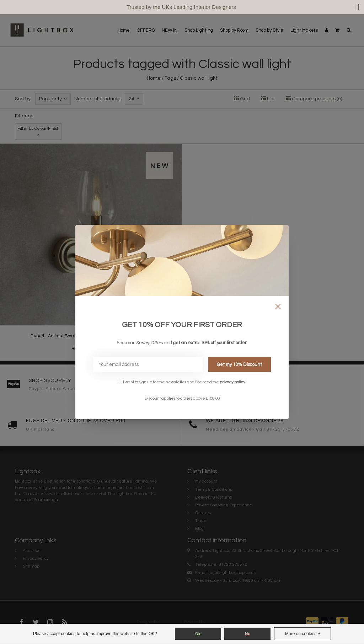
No (248, 634)
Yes (198, 634)
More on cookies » (303, 634)
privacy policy (232, 382)
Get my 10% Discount (239, 364)
